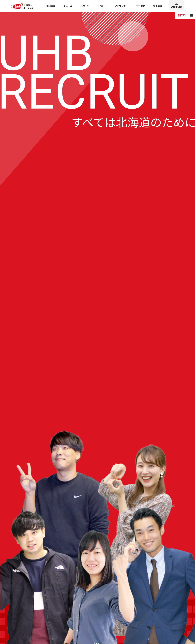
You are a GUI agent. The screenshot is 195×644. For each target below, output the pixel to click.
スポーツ (85, 6)
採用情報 (158, 6)
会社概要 (141, 6)
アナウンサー (121, 6)
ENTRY (182, 16)
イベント (102, 6)
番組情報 (51, 6)
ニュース (68, 6)
